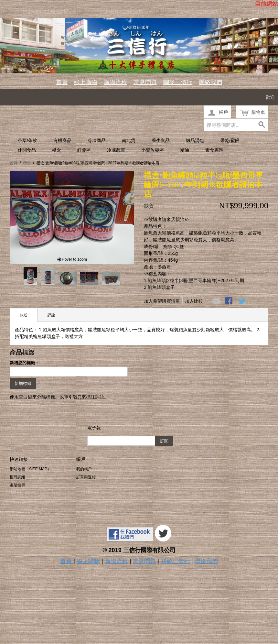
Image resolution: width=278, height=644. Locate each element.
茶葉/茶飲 (27, 140)
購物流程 (115, 82)
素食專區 (214, 150)
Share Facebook (230, 301)
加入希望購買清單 (162, 301)
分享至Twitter (242, 301)
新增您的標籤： (24, 363)
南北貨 (129, 140)
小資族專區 (153, 150)
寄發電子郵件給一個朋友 (217, 301)
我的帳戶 (84, 469)
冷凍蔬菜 (116, 150)
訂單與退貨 (86, 477)
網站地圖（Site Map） (30, 469)
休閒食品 (27, 150)
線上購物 (86, 82)
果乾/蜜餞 (230, 140)
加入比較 (194, 301)
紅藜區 (84, 150)
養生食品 (161, 140)
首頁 (62, 82)
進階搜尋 (17, 485)
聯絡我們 (210, 82)
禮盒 (57, 150)
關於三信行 (178, 82)
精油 (185, 150)
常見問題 (145, 82)
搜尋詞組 (17, 477)
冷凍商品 (97, 140)
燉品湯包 (195, 140)
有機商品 (62, 140)
